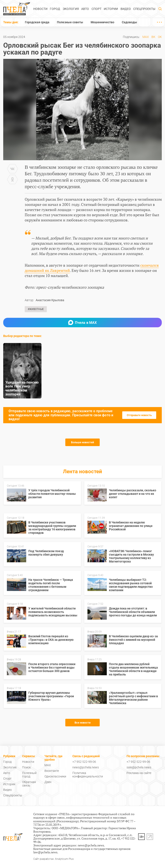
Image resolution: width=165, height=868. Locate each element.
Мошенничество (102, 22)
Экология (71, 9)
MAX (146, 37)
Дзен (48, 782)
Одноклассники (55, 776)
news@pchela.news (86, 767)
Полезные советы (70, 22)
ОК (160, 37)
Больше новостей (82, 442)
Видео (126, 9)
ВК (153, 37)
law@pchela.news (45, 852)
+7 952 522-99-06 (84, 762)
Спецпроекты (144, 9)
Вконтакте (52, 771)
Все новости (82, 723)
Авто (85, 9)
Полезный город (29, 775)
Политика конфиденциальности (88, 775)
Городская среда (37, 22)
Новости (40, 9)
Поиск (26, 767)
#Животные (36, 309)
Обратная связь (29, 784)
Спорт (96, 9)
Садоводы (129, 22)
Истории (111, 9)
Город (55, 9)
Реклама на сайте (139, 773)
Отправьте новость (139, 415)
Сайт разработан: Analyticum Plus (53, 859)
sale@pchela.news (139, 767)
